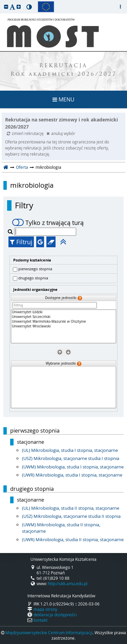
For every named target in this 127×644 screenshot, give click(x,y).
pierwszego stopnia (35, 269)
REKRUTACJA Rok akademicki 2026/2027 (64, 70)
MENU (63, 99)
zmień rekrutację (26, 133)
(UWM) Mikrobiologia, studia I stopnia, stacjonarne (73, 467)
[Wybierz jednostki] (68, 352)
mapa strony (45, 609)
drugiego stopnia (33, 278)
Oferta (22, 167)
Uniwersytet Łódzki (63, 312)
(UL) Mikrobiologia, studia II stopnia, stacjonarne (71, 508)
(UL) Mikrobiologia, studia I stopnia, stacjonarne (70, 450)
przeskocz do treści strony (2, 2)
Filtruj (21, 242)
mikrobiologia (32, 185)
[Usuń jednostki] (59, 352)
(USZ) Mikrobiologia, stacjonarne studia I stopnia (71, 458)
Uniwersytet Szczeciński (63, 317)
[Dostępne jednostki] (63, 326)
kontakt (40, 620)
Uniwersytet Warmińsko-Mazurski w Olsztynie (63, 322)
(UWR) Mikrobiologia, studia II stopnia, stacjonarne (73, 539)
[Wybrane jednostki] (63, 387)
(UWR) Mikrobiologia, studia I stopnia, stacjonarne (72, 475)
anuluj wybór (61, 133)
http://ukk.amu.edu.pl (68, 583)
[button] (6, 7)
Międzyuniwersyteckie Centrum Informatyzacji (49, 632)
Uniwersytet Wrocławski (63, 326)
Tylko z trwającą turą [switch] (48, 223)
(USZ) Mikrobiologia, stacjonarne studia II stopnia (71, 516)
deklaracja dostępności (55, 615)
